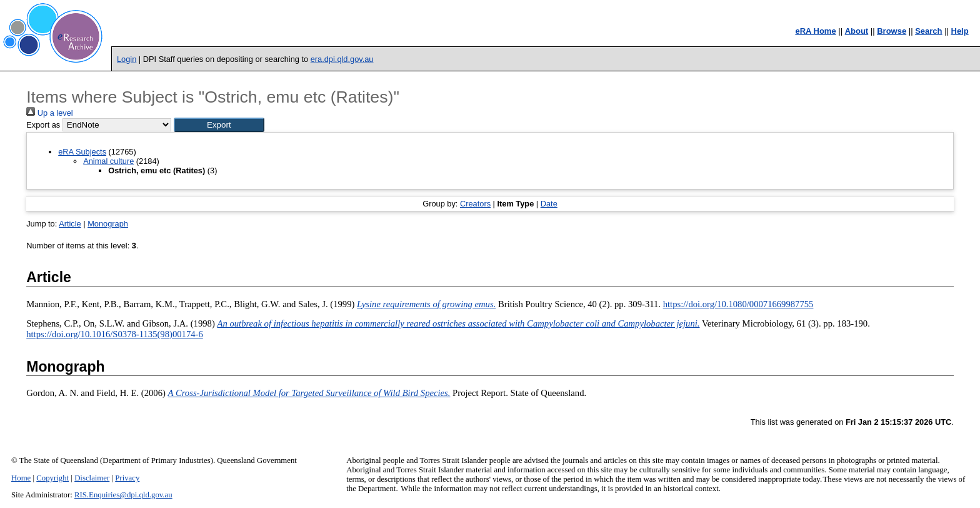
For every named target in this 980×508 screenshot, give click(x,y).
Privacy (127, 478)
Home (21, 478)
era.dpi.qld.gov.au (342, 59)
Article (70, 224)
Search (928, 31)
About (857, 31)
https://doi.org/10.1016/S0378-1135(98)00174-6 (115, 334)
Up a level (49, 113)
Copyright (52, 478)
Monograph (108, 224)
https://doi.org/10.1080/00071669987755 (738, 304)
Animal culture (108, 161)
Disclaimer (92, 478)
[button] (219, 125)
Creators (475, 204)
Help (960, 31)
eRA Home (815, 31)
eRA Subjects (82, 152)
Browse (892, 31)
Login (127, 59)
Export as (43, 125)
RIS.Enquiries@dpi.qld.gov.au (123, 495)
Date (549, 204)
